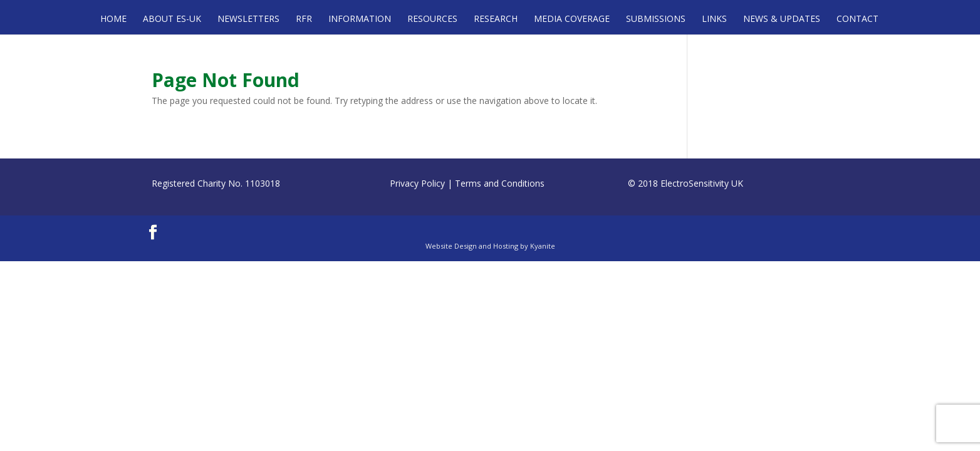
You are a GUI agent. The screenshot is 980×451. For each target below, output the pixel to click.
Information (360, 19)
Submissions (656, 19)
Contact (857, 19)
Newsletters (248, 19)
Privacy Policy (417, 183)
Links (714, 19)
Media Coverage (572, 19)
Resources (432, 19)
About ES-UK (172, 19)
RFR (304, 19)
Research (496, 19)
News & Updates (782, 19)
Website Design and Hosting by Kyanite (490, 246)
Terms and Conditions (500, 183)
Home (113, 19)
